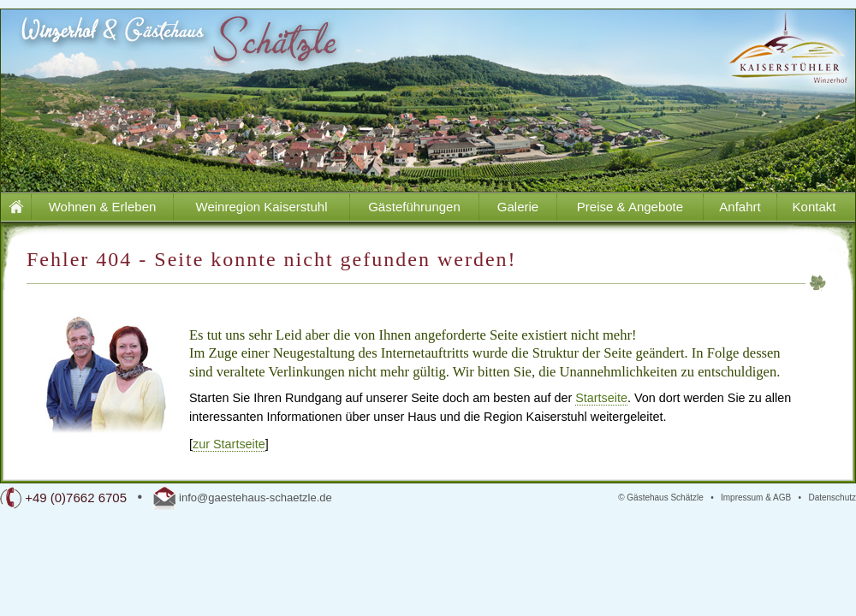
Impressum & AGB (756, 498)
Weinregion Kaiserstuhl (262, 207)
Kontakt (814, 207)
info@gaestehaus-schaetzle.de (256, 498)
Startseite (601, 398)
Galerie (518, 207)
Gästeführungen (414, 207)
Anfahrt (740, 207)
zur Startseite (229, 444)
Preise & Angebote (630, 207)
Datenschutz (832, 498)
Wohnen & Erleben (103, 207)
